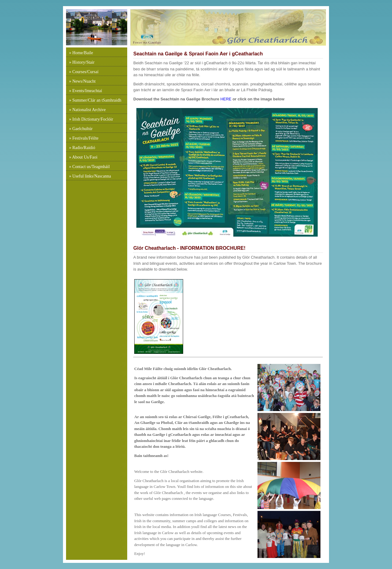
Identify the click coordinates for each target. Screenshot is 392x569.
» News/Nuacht (82, 81)
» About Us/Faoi (83, 157)
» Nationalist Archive (87, 110)
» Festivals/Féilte (84, 138)
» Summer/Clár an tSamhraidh (95, 100)
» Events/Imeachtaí (86, 91)
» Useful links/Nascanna (90, 176)
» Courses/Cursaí (84, 72)
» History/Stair (82, 62)
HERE (225, 99)
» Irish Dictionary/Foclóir (91, 119)
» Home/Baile (81, 53)
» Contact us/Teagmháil (89, 167)
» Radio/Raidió (82, 148)
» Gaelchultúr (81, 129)
